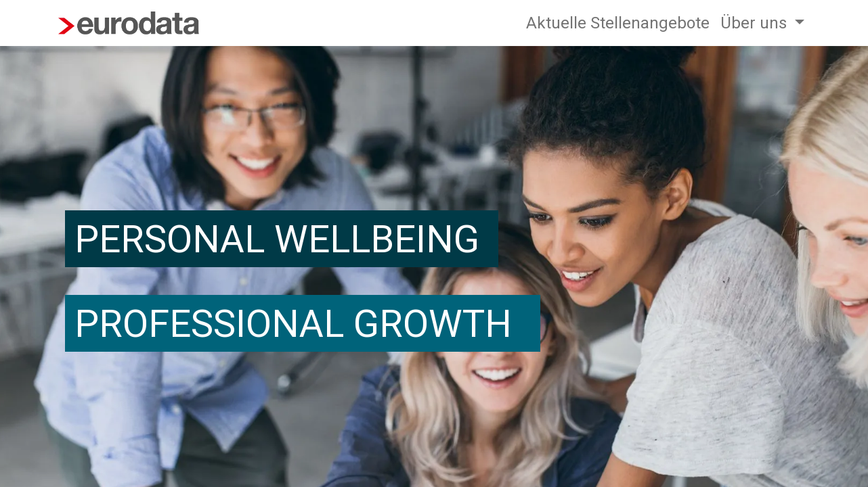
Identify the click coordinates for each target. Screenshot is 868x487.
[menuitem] (618, 23)
